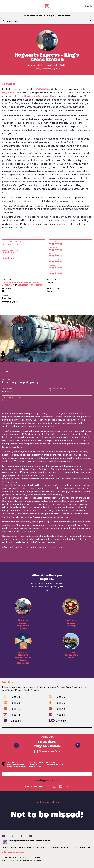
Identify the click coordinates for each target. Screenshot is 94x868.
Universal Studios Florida (55, 65)
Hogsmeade (9, 93)
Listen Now (14, 853)
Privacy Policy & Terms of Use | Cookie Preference (22, 860)
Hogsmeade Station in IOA (39, 96)
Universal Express (11, 302)
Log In (88, 6)
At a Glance (12, 21)
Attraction (36, 65)
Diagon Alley (43, 89)
